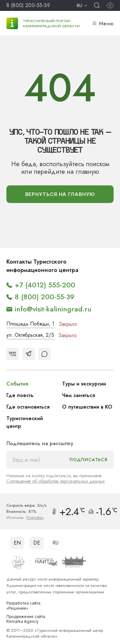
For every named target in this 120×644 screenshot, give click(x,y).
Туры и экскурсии (84, 384)
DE (37, 543)
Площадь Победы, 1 (30, 324)
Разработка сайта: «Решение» (24, 606)
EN (17, 543)
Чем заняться (79, 395)
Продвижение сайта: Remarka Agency (26, 619)
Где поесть (20, 395)
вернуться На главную (60, 194)
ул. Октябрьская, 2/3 (30, 335)
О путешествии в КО (87, 407)
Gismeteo (35, 517)
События (17, 384)
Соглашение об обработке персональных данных (56, 481)
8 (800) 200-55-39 (28, 5)
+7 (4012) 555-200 (45, 285)
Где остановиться (28, 407)
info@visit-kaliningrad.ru (53, 309)
